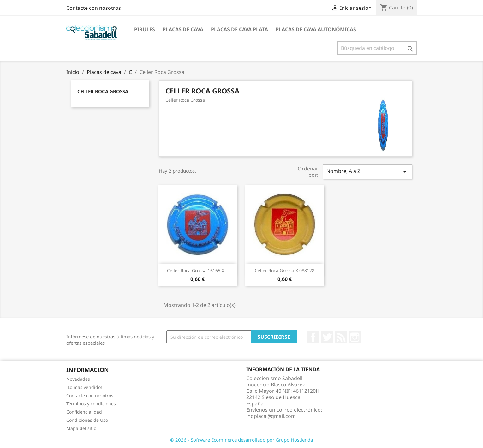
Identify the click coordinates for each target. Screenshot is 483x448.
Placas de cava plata (239, 29)
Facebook (313, 337)
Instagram (355, 337)
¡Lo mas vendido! (84, 387)
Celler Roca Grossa (103, 91)
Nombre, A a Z (367, 172)
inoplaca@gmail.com (271, 416)
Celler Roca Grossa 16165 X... (197, 270)
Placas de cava (183, 29)
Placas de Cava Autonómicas (316, 29)
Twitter (327, 337)
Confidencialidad (84, 412)
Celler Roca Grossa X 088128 (285, 270)
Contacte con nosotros (94, 8)
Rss (341, 337)
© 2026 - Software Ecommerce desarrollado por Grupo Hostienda (241, 440)
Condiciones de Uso (87, 420)
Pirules (145, 29)
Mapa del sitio (81, 428)
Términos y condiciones (91, 404)
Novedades (78, 379)
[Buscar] (377, 48)
